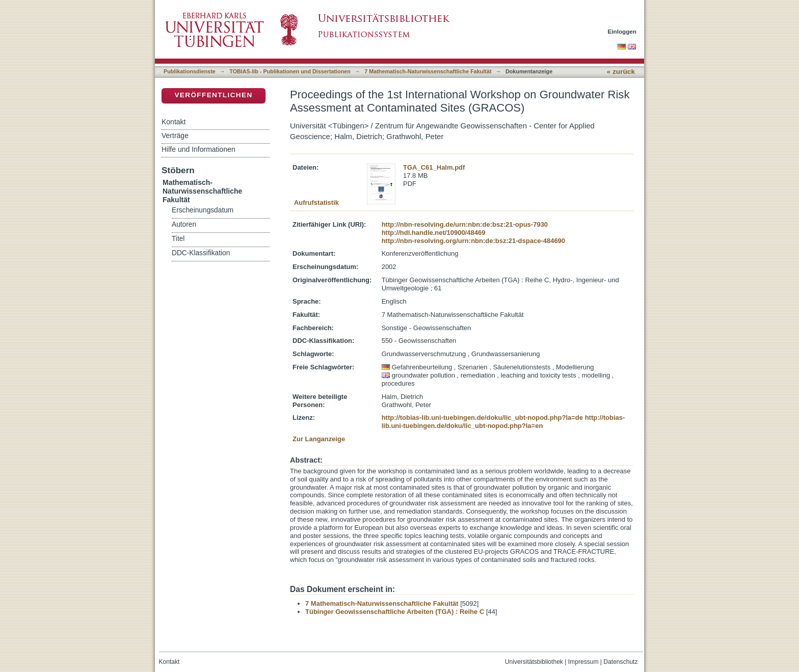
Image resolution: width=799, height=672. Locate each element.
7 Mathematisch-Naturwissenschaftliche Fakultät (428, 71)
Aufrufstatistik (316, 203)
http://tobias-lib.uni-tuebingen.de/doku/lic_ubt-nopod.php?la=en (503, 422)
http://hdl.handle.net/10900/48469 (434, 233)
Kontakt (174, 122)
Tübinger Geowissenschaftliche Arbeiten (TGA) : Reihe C (395, 612)
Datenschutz (620, 662)
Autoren (184, 224)
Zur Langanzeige (319, 439)
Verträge (175, 136)
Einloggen (622, 31)
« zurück (621, 72)
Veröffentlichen (213, 95)
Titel (178, 239)
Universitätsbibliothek (534, 662)
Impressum (583, 662)
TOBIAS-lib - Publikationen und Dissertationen (290, 71)
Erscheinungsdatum (203, 210)
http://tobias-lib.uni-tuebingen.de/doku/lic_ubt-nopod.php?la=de (482, 418)
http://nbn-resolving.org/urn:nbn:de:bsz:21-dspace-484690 (473, 241)
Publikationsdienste (190, 71)
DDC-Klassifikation (201, 253)
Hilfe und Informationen (198, 149)
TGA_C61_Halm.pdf (434, 167)
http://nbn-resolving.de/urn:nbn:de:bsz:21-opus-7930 (465, 224)
